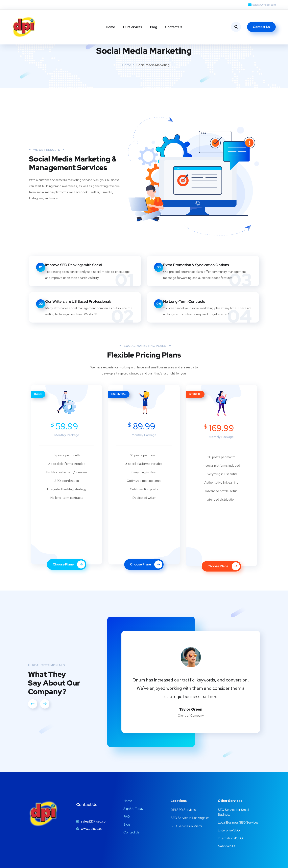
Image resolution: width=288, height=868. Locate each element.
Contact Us (174, 27)
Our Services (133, 27)
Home (110, 27)
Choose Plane (69, 590)
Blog (154, 27)
